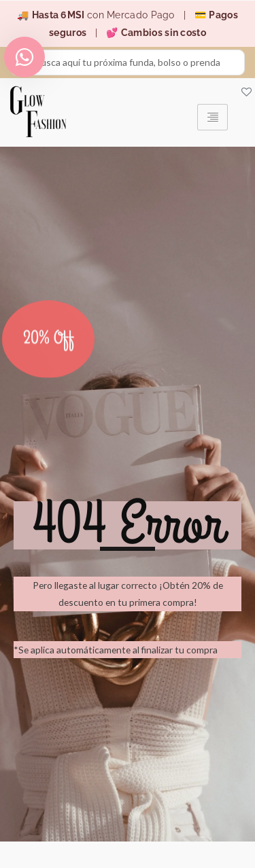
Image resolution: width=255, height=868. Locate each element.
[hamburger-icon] (213, 117)
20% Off (49, 344)
